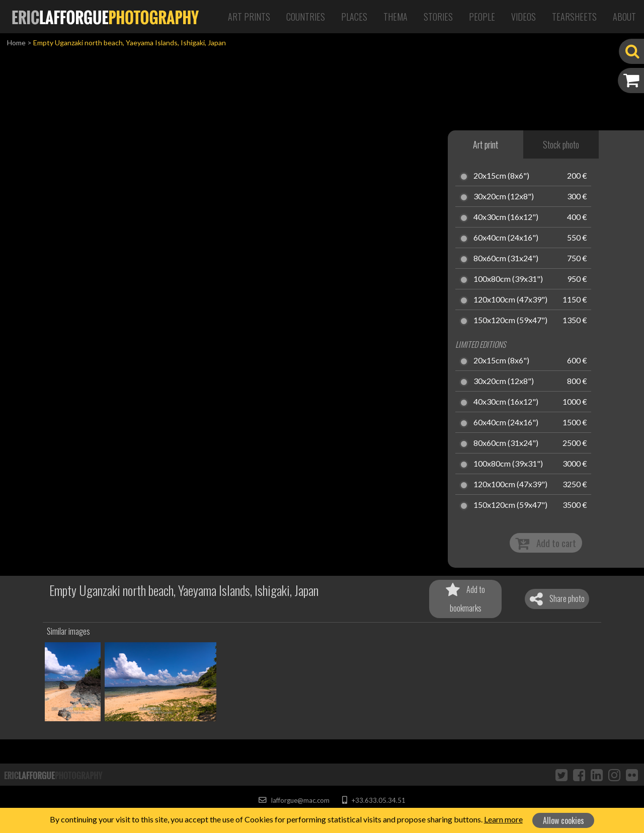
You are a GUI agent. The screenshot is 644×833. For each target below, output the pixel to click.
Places (354, 17)
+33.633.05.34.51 (374, 800)
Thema (395, 17)
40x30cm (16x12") (506, 217)
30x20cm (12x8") (504, 197)
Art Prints (249, 17)
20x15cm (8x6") (501, 176)
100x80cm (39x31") (508, 279)
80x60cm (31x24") (506, 259)
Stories (438, 17)
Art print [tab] (486, 144)
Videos (524, 17)
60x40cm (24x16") (506, 238)
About (624, 17)
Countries (306, 17)
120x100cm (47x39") (510, 300)
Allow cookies (563, 820)
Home (16, 43)
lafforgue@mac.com (294, 800)
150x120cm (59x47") (510, 321)
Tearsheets (574, 17)
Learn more (503, 819)
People (482, 17)
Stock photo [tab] (561, 144)
